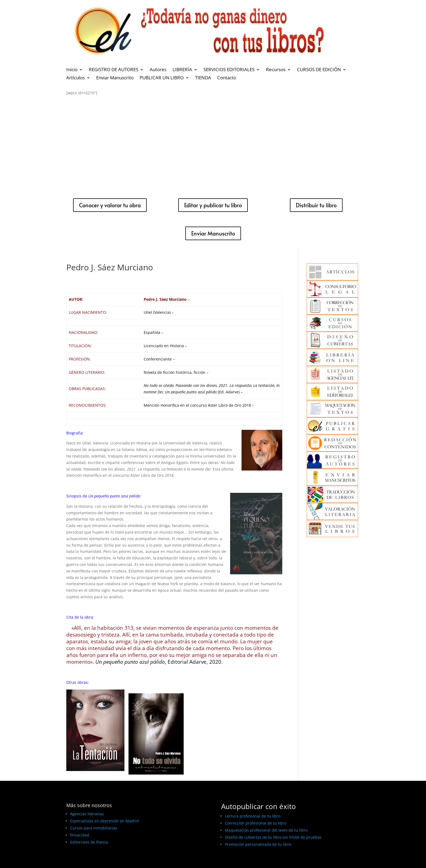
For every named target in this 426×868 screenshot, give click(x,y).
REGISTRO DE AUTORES (114, 70)
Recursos (276, 70)
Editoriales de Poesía (89, 842)
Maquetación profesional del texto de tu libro (266, 830)
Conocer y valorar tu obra (110, 205)
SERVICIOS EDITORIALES (229, 70)
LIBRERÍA (182, 70)
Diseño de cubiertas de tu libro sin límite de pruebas (273, 837)
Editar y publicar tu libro (213, 205)
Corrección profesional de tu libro (256, 823)
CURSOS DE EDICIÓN (319, 70)
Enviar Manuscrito (115, 78)
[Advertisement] (213, 142)
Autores (158, 70)
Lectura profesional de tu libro (253, 816)
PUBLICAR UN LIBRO (162, 78)
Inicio (72, 70)
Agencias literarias (87, 814)
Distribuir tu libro (316, 205)
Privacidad (80, 835)
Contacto (227, 78)
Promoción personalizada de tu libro (258, 844)
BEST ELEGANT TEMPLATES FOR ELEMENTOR (107, 862)
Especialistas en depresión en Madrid (104, 821)
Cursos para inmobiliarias (94, 828)
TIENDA (203, 78)
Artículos (76, 78)
